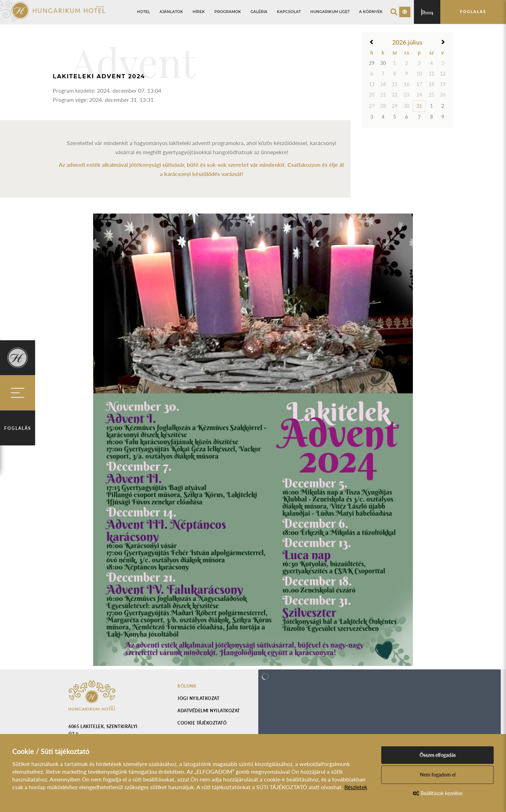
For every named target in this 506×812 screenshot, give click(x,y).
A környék (371, 12)
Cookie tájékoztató (202, 723)
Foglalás (18, 428)
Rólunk (187, 686)
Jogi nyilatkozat (198, 698)
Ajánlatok (171, 12)
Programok (228, 12)
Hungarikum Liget (330, 12)
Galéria (259, 12)
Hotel (144, 12)
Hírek (199, 12)
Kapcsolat (289, 12)
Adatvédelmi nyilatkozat (209, 711)
